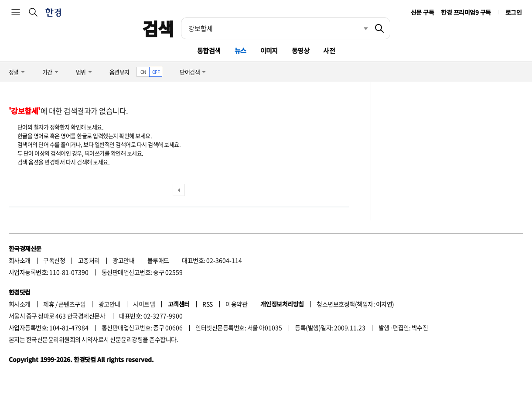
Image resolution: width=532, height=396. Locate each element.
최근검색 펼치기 (359, 28)
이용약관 (236, 304)
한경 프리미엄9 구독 (466, 12)
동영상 (300, 50)
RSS (207, 304)
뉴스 (240, 50)
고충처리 (89, 260)
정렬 (14, 72)
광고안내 (123, 260)
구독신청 (54, 260)
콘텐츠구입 (72, 304)
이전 (179, 190)
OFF (156, 72)
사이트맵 (144, 304)
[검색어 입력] (275, 28)
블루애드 (158, 260)
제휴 (49, 304)
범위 (81, 72)
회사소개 (20, 260)
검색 (158, 28)
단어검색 (190, 72)
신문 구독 (422, 12)
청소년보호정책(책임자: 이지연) (355, 304)
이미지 (269, 50)
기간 (47, 72)
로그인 (513, 12)
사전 (329, 50)
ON (143, 72)
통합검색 (209, 50)
